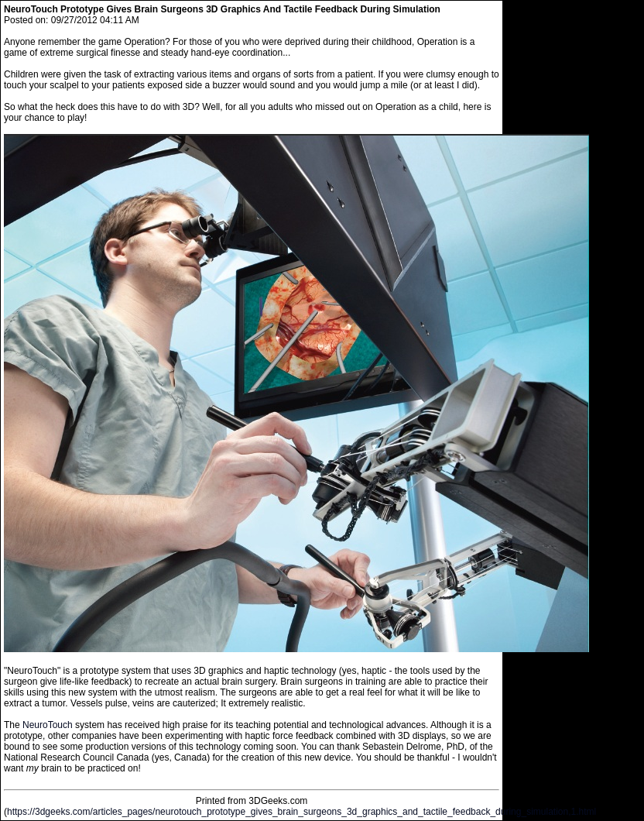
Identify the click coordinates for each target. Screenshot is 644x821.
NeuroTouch (48, 725)
